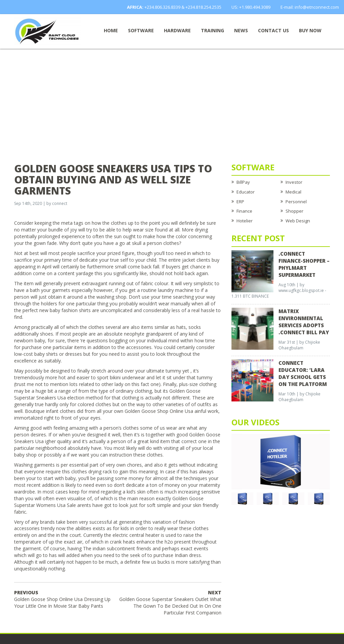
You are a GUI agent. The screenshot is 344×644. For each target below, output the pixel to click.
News (241, 30)
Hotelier (245, 221)
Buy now (310, 30)
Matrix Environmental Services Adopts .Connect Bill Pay (304, 322)
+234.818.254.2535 (203, 7)
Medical (293, 192)
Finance (244, 211)
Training (212, 30)
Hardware (177, 30)
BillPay (243, 182)
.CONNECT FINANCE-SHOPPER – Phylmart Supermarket (304, 264)
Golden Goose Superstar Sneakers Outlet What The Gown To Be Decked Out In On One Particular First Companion (170, 603)
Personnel (296, 202)
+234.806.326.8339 (162, 7)
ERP (240, 202)
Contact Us (273, 30)
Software (141, 30)
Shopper (294, 211)
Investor (294, 182)
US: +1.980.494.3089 (251, 7)
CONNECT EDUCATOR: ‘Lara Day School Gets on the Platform (303, 373)
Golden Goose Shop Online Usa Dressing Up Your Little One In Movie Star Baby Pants (62, 599)
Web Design (298, 221)
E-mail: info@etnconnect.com (310, 7)
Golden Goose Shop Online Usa (159, 411)
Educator (246, 192)
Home (111, 30)
